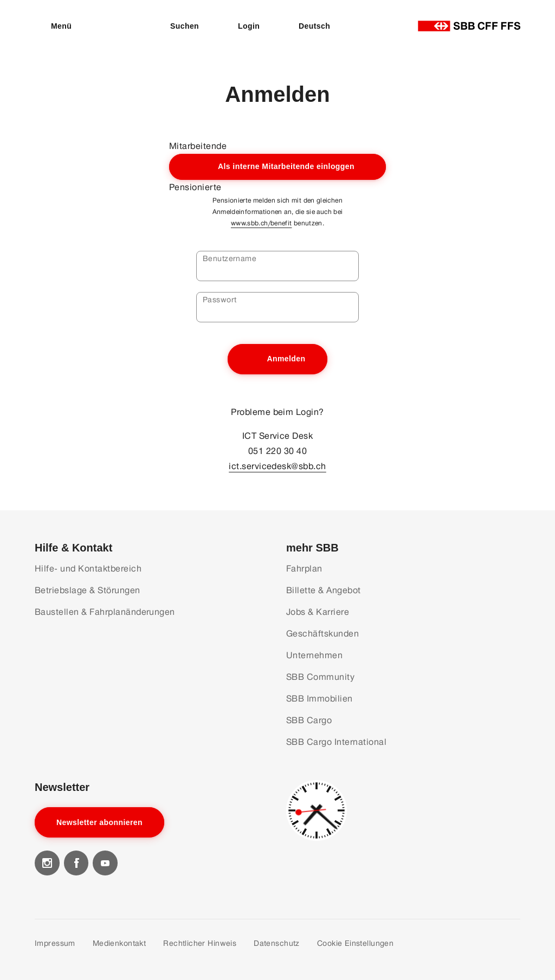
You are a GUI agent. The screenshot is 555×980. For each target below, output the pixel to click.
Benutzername (230, 258)
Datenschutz (277, 943)
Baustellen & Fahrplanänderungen (105, 612)
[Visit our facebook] (76, 863)
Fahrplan (304, 569)
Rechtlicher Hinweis (200, 943)
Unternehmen (314, 655)
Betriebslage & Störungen (88, 590)
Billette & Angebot (324, 590)
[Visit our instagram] (47, 863)
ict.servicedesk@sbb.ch (277, 466)
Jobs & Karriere (318, 612)
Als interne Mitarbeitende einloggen (286, 166)
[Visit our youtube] (105, 863)
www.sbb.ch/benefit (261, 223)
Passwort (220, 300)
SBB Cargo (309, 720)
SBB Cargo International (336, 742)
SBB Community (320, 677)
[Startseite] (469, 26)
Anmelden (286, 359)
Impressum (55, 943)
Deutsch (314, 26)
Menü (61, 26)
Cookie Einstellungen (355, 943)
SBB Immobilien (320, 699)
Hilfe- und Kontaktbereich (88, 569)
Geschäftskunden (322, 634)
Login (249, 26)
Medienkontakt (119, 943)
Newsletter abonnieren (99, 822)
